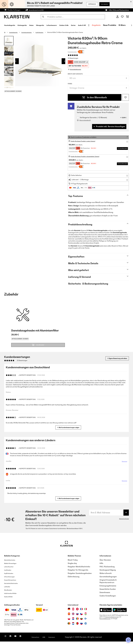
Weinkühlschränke (11, 562)
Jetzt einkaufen (102, 4)
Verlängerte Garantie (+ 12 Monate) (93, 118)
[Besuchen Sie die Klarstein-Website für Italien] (86, 612)
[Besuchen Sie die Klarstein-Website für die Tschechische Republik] (81, 616)
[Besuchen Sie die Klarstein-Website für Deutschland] (69, 612)
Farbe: (70, 84)
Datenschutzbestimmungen (113, 619)
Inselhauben (9, 572)
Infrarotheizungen (11, 579)
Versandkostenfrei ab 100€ (38, 10)
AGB (53, 640)
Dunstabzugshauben (31, 32)
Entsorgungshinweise (108, 588)
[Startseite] (7, 32)
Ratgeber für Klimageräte (78, 572)
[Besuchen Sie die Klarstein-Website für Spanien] (69, 616)
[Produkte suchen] (73, 17)
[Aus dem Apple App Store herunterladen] (106, 612)
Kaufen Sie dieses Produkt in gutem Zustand (86, 141)
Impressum (63, 640)
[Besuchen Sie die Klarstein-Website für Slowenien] (81, 626)
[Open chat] (128, 640)
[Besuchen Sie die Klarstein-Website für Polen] (69, 621)
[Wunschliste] (122, 17)
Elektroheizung (74, 579)
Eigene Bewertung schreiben (113, 361)
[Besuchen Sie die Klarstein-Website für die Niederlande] (73, 626)
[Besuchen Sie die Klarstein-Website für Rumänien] (77, 621)
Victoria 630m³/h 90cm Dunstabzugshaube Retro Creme (73, 32)
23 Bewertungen (73, 58)
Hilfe (101, 566)
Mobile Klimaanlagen (12, 566)
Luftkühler (8, 589)
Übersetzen (123, 465)
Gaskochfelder (10, 599)
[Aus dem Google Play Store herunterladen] (120, 612)
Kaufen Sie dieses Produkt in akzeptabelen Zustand (88, 156)
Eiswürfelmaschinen (12, 582)
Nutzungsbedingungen (106, 621)
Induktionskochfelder (12, 596)
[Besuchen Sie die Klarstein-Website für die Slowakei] (77, 616)
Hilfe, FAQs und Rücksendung (119, 10)
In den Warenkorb (95, 97)
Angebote (121, 25)
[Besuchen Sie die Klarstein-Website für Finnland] (86, 621)
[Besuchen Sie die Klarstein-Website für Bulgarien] (81, 621)
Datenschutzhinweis (123, 521)
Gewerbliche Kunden (108, 592)
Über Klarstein (105, 562)
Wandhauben (9, 592)
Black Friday (73, 562)
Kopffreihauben (47, 32)
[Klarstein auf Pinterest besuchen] (26, 640)
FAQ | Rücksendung (107, 569)
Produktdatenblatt (72, 52)
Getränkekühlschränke (13, 586)
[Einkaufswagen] (127, 17)
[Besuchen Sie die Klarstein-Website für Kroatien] (73, 621)
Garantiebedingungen (108, 579)
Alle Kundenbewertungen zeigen (69, 430)
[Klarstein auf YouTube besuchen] (20, 640)
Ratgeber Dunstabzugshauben (80, 576)
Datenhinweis (105, 595)
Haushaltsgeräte (15, 32)
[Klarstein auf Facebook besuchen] (13, 640)
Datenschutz (43, 640)
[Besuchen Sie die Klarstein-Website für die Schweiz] (77, 612)
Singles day (72, 566)
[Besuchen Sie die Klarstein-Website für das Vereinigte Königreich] (73, 616)
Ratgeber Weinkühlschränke (79, 569)
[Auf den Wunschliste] (126, 97)
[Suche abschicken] (43, 17)
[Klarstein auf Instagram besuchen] (6, 640)
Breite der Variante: (75, 74)
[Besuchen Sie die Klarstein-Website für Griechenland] (86, 626)
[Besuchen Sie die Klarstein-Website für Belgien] (69, 626)
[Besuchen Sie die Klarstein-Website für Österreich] (73, 612)
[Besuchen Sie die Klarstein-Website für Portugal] (77, 626)
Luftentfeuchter (10, 569)
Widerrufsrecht (106, 576)
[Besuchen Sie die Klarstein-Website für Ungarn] (86, 616)
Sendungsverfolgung (108, 572)
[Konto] (117, 17)
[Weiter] (131, 25)
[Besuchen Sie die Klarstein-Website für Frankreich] (81, 612)
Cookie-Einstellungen (108, 598)
